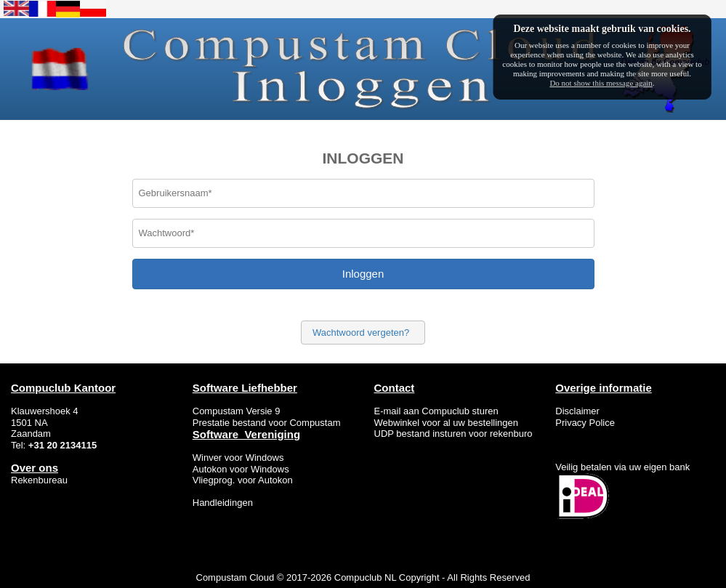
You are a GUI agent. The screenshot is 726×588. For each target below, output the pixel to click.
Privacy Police (585, 423)
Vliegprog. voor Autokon (243, 480)
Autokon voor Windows (241, 469)
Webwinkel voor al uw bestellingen (446, 423)
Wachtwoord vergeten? (361, 333)
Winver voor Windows (239, 458)
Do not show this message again (601, 83)
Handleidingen (223, 503)
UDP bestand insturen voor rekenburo (453, 434)
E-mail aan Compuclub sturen (436, 411)
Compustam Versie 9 (237, 411)
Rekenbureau (39, 480)
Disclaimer (577, 411)
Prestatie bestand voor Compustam (267, 423)
